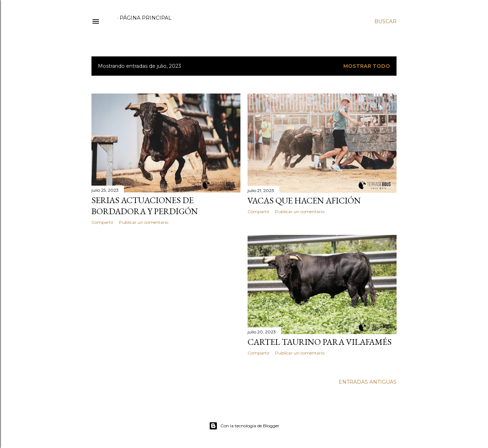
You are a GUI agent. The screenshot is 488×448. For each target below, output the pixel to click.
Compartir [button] (103, 222)
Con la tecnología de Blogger (244, 426)
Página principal (146, 18)
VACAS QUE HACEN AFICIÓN (304, 200)
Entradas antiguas (368, 382)
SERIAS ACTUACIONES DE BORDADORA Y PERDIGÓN (145, 206)
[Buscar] (385, 21)
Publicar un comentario (144, 222)
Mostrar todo (367, 66)
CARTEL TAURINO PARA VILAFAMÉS (320, 342)
